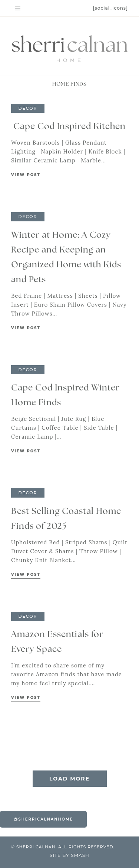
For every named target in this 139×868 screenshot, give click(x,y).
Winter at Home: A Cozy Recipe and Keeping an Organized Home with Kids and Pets (66, 258)
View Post (26, 175)
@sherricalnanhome (43, 819)
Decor (28, 108)
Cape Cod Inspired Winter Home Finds (65, 395)
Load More (69, 779)
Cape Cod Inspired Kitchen (69, 127)
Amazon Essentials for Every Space (57, 642)
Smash (80, 855)
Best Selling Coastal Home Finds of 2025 (66, 519)
